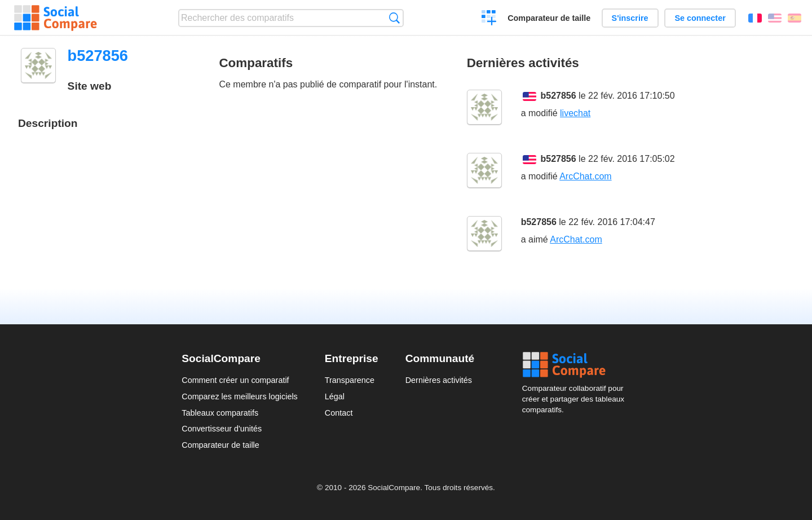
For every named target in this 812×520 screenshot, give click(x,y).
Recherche (394, 18)
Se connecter (700, 18)
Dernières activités (439, 380)
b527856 (559, 96)
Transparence (350, 380)
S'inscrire (630, 18)
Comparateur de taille (549, 18)
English (775, 18)
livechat (575, 113)
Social (576, 365)
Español (795, 18)
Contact (339, 413)
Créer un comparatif (489, 19)
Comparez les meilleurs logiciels (240, 396)
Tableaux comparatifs (220, 413)
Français (755, 18)
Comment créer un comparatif (235, 380)
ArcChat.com (585, 176)
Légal (335, 396)
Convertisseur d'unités (222, 429)
